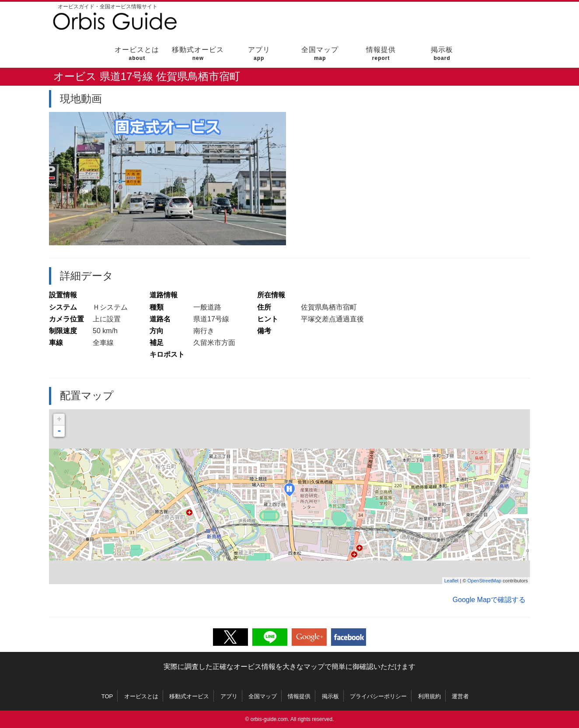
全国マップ (320, 54)
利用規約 (429, 696)
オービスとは (137, 54)
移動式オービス (198, 54)
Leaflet (452, 581)
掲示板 (442, 54)
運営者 (460, 696)
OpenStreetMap (485, 581)
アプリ (259, 54)
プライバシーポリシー (378, 696)
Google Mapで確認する (489, 600)
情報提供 (381, 54)
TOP (107, 696)
